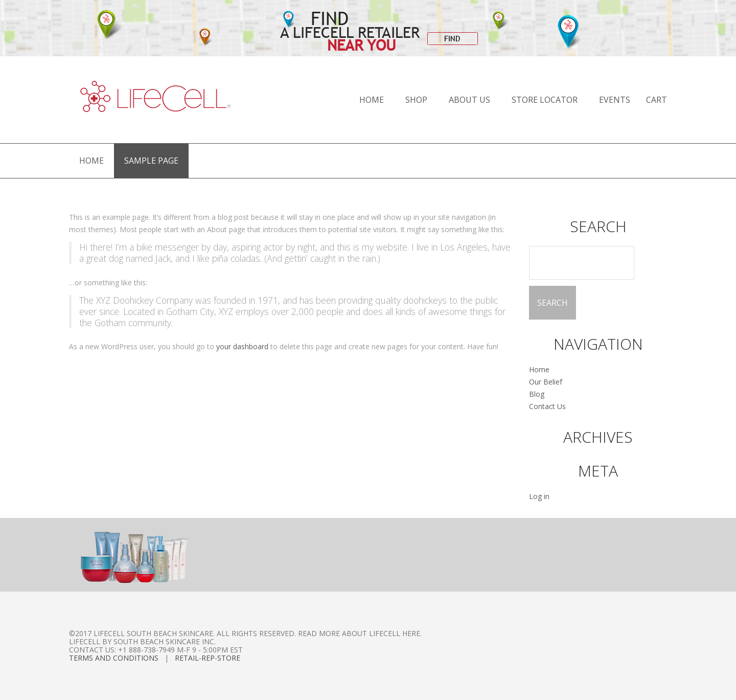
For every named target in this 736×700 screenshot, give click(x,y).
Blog (537, 394)
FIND (452, 39)
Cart (657, 100)
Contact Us (547, 406)
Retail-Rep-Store (208, 658)
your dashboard (242, 346)
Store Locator (545, 100)
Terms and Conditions (114, 658)
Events (615, 100)
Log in (539, 496)
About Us (469, 100)
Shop (416, 100)
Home (372, 100)
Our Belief (546, 382)
